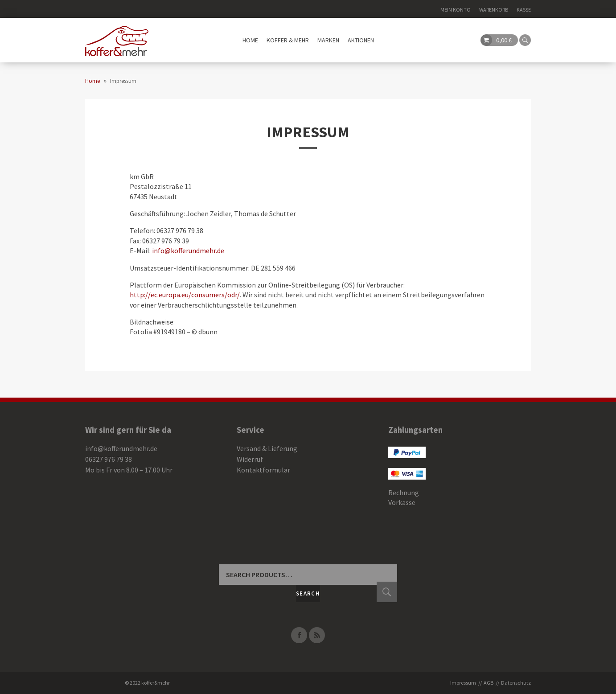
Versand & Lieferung (267, 448)
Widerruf (250, 459)
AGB (489, 683)
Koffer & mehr (288, 40)
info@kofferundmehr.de (188, 250)
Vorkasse (402, 502)
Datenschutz (516, 683)
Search (308, 593)
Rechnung (404, 493)
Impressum (308, 132)
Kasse (524, 10)
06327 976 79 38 (109, 459)
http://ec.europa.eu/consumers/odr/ (185, 295)
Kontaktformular (263, 470)
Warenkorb (494, 10)
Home (250, 40)
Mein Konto (456, 10)
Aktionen (361, 40)
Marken (328, 40)
